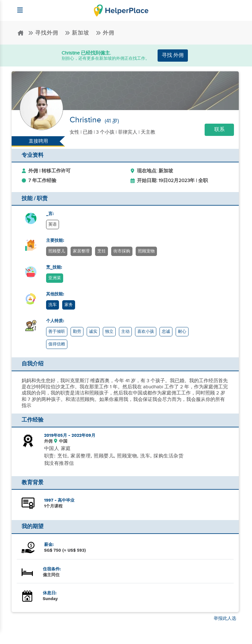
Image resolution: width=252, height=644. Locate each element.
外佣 (105, 33)
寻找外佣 (44, 33)
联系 (219, 130)
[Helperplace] (17, 7)
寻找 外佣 (173, 55)
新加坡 (78, 33)
